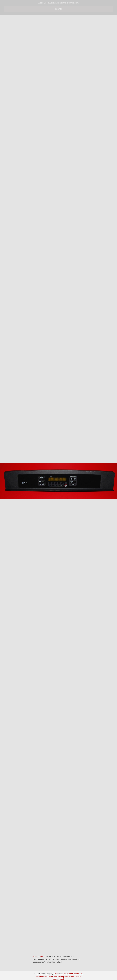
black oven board (72, 974)
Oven (56, 974)
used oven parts (61, 976)
